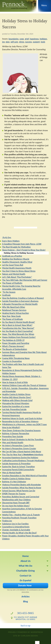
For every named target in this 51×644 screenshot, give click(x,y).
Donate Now (25, 585)
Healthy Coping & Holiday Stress (16, 394)
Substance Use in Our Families (15, 524)
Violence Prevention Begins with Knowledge (21, 485)
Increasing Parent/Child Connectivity (18, 470)
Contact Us (26, 576)
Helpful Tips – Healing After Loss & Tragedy (21, 515)
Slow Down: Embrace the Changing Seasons (21, 430)
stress (22, 42)
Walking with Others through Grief (17, 400)
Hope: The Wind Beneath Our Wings (18, 334)
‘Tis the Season (9, 292)
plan (8, 42)
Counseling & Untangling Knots (16, 527)
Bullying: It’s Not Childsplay (14, 482)
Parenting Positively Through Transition (19, 518)
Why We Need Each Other (14, 307)
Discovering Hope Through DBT (16, 503)
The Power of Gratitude (12, 319)
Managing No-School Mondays (16, 403)
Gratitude (6, 295)
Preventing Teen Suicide (13, 436)
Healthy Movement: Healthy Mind (17, 262)
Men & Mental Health (12, 473)
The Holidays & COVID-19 (13, 340)
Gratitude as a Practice (12, 256)
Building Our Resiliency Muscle (16, 259)
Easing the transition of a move (16, 406)
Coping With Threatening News (16, 358)
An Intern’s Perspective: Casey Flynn (18, 445)
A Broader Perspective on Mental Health (20, 304)
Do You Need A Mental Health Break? (19, 322)
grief (27, 39)
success (28, 42)
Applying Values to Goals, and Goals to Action (22, 418)
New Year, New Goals (11, 316)
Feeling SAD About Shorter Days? (17, 397)
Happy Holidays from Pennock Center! (19, 337)
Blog (26, 601)
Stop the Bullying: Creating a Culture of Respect (23, 298)
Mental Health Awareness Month (17, 268)
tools (43, 42)
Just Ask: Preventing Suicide (14, 409)
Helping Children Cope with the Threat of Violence (24, 385)
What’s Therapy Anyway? (13, 346)
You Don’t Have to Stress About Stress (19, 271)
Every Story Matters (11, 241)
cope (22, 39)
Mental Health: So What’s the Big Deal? (20, 533)
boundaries (14, 39)
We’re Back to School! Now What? (17, 325)
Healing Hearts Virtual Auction (16, 313)
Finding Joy (7, 521)
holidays (43, 39)
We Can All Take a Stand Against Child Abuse (22, 452)
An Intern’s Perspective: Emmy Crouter (19, 449)
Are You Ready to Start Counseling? (18, 331)
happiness (34, 39)
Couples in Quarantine (12, 361)
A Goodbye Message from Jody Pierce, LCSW (22, 244)
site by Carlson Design (26, 636)
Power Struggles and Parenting (16, 343)
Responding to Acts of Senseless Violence (20, 421)
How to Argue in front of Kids (15, 382)
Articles (7, 237)
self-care (14, 42)
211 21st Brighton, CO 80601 (26, 618)
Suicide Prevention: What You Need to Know (22, 488)
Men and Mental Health (13, 442)
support (36, 42)
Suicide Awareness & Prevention (16, 464)
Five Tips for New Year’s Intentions (23, 455)
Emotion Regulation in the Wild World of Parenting (24, 476)
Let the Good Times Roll (13, 265)
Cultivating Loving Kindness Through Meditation (23, 461)
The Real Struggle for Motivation (16, 247)
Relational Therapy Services (14, 310)
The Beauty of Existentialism (15, 349)
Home (26, 556)
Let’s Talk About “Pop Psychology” (17, 277)
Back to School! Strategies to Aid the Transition (23, 439)
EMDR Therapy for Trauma (14, 494)
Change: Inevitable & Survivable (16, 530)
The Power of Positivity (12, 283)
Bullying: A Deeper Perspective (16, 433)
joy (3, 42)
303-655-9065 (26, 613)
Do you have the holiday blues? (16, 506)
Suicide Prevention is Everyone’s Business (20, 301)
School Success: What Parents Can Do (19, 491)
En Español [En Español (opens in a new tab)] (26, 580)
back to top (26, 626)
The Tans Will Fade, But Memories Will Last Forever (25, 280)
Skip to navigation (44, 7)
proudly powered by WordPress (26, 632)
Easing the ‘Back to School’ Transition (18, 467)
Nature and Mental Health (14, 274)
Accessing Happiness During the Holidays (20, 458)
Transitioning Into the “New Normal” (18, 328)
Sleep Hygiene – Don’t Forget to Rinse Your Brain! (24, 250)
